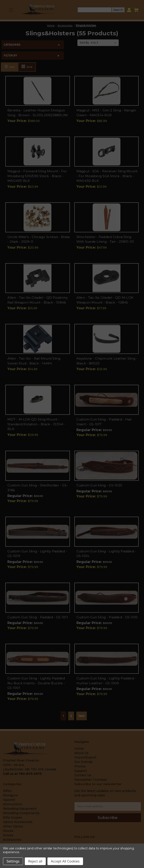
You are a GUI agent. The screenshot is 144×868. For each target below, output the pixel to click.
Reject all (35, 861)
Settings (13, 861)
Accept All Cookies (65, 861)
